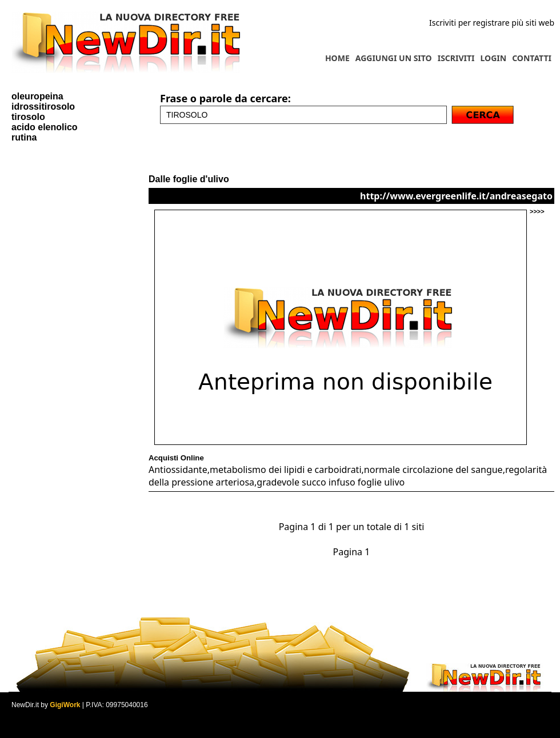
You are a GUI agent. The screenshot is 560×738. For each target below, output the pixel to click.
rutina (24, 137)
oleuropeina (37, 96)
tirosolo (28, 117)
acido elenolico (45, 127)
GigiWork (65, 705)
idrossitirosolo (43, 107)
